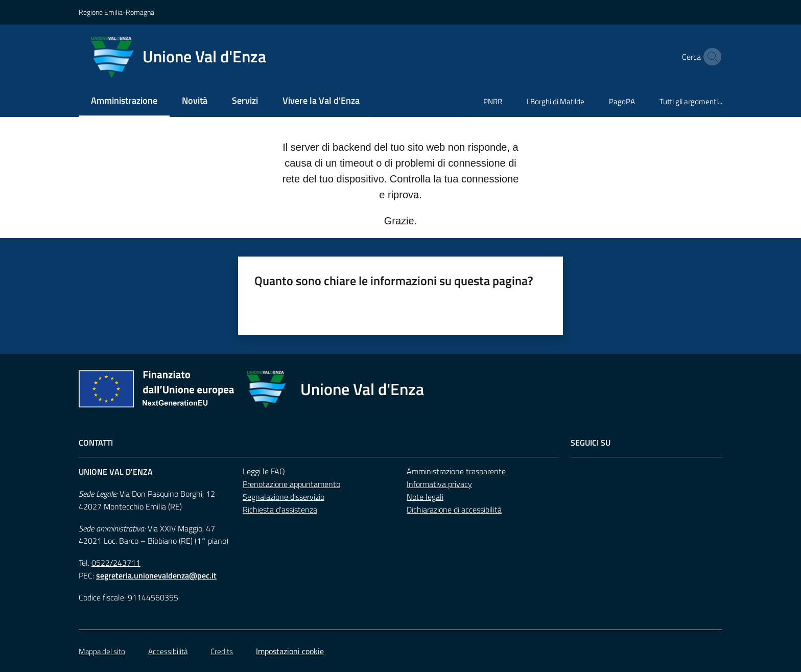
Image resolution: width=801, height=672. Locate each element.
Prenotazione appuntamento (291, 484)
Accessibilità (168, 651)
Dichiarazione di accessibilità (454, 509)
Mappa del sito (102, 651)
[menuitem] (124, 101)
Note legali (425, 497)
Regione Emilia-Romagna (116, 12)
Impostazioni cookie (290, 651)
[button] (710, 57)
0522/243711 (116, 563)
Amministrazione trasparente (456, 471)
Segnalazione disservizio (284, 497)
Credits (222, 651)
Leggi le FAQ (264, 471)
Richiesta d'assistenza (280, 509)
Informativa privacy (439, 484)
